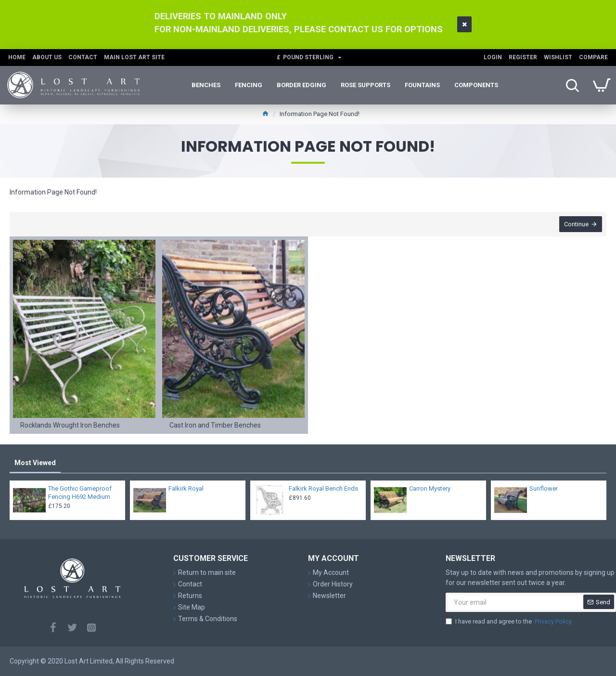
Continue (576, 225)
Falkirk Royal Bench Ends (323, 488)
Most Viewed (35, 463)
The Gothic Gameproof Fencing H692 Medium (80, 493)
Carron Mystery (430, 488)
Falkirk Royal (186, 488)
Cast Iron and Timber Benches (215, 426)
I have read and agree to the (509, 622)
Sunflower (544, 488)
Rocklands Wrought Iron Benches (70, 426)
